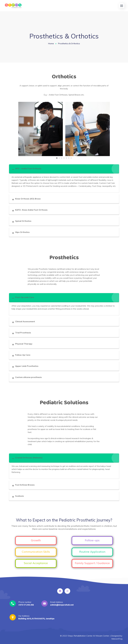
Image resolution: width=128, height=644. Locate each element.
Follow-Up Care (23, 355)
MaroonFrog (117, 639)
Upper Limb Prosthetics (27, 366)
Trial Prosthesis (23, 333)
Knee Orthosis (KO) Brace (28, 199)
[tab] (64, 169)
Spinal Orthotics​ (23, 221)
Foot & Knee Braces (25, 485)
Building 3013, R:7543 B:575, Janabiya (36, 619)
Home (51, 43)
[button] (122, 6)
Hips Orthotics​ (22, 232)
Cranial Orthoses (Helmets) (29, 458)
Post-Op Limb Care (25, 297)
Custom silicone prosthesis (28, 377)
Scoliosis (19, 496)
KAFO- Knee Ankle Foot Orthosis (31, 210)
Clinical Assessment (25, 321)
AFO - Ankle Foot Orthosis (28, 168)
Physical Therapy (24, 344)
